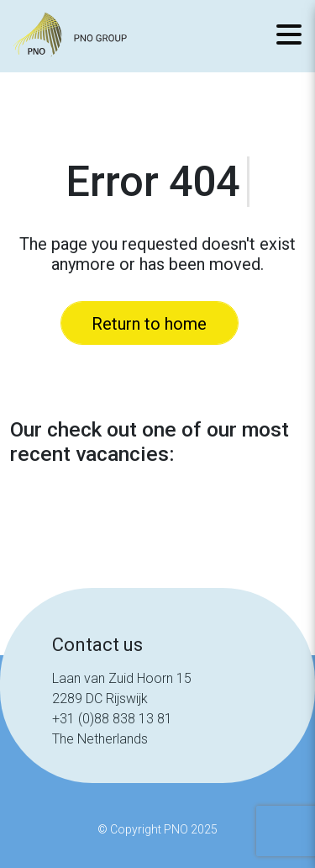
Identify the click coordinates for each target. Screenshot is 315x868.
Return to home (149, 324)
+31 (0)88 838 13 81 (112, 719)
